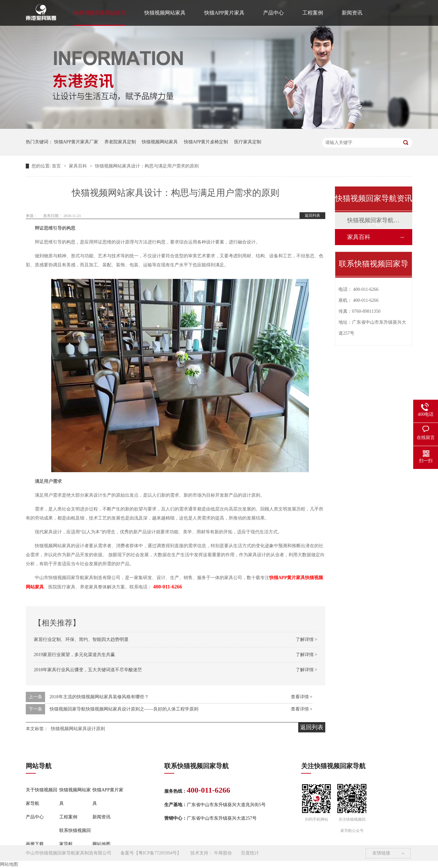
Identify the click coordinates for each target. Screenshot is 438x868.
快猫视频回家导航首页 (100, 13)
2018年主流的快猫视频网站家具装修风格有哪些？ (99, 697)
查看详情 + (302, 697)
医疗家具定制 (248, 142)
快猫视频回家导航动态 (373, 220)
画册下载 (35, 844)
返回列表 (312, 215)
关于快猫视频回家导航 (42, 797)
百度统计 (250, 853)
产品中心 (273, 13)
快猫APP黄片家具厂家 (76, 142)
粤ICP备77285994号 (158, 853)
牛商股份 (223, 853)
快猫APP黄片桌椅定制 (206, 142)
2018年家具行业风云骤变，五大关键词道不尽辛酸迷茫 (88, 670)
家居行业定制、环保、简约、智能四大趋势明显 (81, 639)
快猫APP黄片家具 (224, 13)
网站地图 (101, 844)
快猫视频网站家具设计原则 (78, 729)
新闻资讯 (352, 13)
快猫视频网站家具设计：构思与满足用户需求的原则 (147, 166)
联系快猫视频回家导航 (75, 837)
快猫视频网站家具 (165, 13)
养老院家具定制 (120, 142)
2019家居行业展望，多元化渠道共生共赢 (74, 655)
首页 (57, 166)
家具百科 (79, 166)
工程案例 (313, 13)
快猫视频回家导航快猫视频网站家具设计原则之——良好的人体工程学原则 (124, 709)
